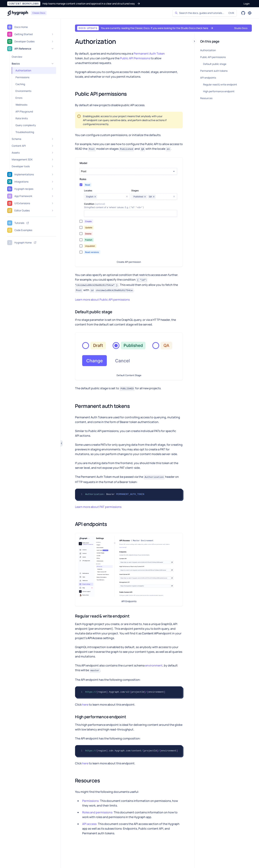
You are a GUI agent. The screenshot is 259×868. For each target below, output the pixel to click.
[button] (74, 4)
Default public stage (215, 64)
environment (154, 665)
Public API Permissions (135, 58)
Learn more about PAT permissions (98, 507)
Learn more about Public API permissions (102, 300)
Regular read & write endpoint (220, 84)
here (85, 705)
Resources (206, 98)
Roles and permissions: (98, 812)
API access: (90, 824)
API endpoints (208, 78)
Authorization (208, 50)
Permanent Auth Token (149, 54)
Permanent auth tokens (214, 71)
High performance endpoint (219, 91)
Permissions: (91, 801)
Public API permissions (213, 57)
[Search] (205, 13)
